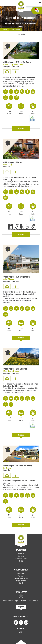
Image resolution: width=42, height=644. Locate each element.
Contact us (21, 574)
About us (21, 554)
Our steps (21, 556)
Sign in (21, 607)
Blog (21, 561)
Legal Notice (21, 581)
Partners (21, 576)
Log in (21, 632)
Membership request (21, 579)
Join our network (21, 559)
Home (5, 30)
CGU (21, 583)
